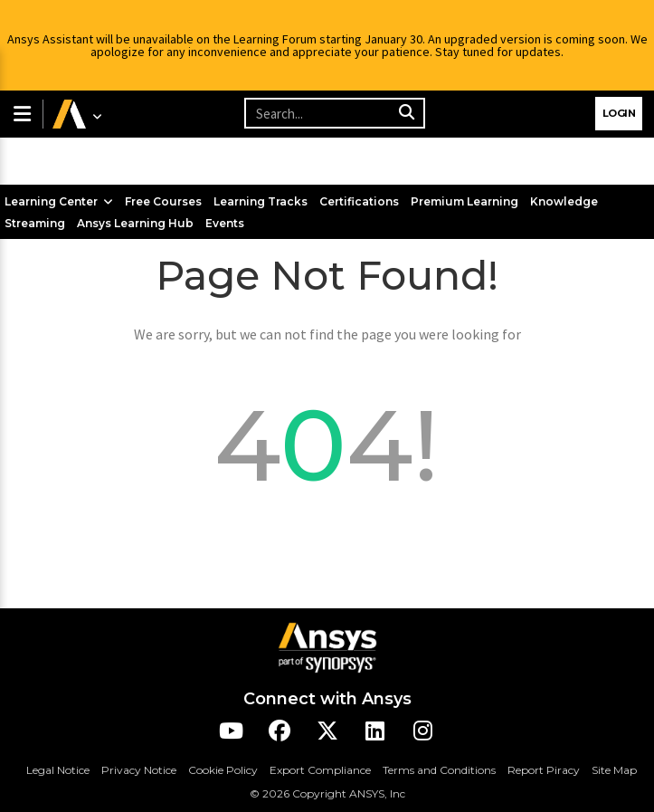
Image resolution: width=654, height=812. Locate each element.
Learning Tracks (261, 201)
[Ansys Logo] (327, 646)
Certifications (359, 201)
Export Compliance (320, 770)
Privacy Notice (139, 770)
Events (225, 223)
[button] (21, 114)
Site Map (614, 770)
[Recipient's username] (335, 113)
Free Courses (163, 201)
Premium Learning (464, 201)
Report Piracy (544, 770)
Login (619, 113)
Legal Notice (58, 770)
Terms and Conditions (439, 770)
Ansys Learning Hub (135, 223)
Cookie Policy (223, 770)
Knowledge (564, 201)
